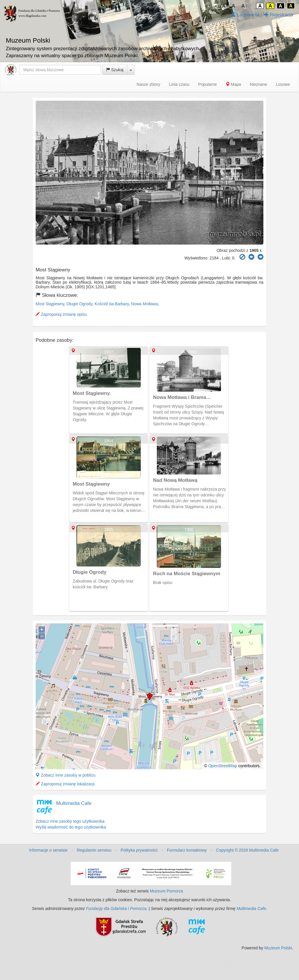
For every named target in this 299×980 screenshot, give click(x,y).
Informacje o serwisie (48, 850)
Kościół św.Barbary (112, 304)
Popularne (208, 84)
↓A (223, 6)
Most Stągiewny (50, 304)
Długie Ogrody (79, 304)
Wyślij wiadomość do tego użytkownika (71, 827)
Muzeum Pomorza (166, 891)
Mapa (233, 84)
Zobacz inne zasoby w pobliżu (66, 775)
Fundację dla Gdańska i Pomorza (116, 908)
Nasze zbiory (148, 84)
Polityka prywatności (139, 850)
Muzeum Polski (278, 948)
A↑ (245, 6)
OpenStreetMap (223, 766)
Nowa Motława (145, 304)
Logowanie (245, 15)
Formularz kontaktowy (187, 850)
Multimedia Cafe (74, 803)
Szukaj (115, 70)
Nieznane (259, 84)
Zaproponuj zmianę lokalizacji (65, 784)
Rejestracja (279, 15)
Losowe (283, 84)
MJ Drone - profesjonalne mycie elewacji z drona (248, 962)
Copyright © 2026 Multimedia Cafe (247, 850)
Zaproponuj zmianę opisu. (62, 314)
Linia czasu (179, 84)
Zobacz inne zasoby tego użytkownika (70, 821)
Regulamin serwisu (94, 850)
